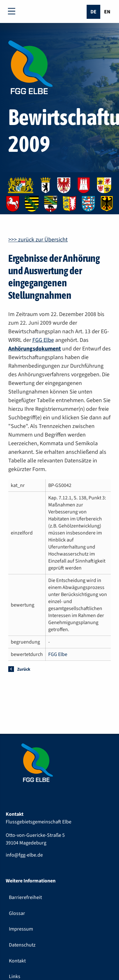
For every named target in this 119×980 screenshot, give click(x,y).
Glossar (17, 913)
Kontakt (17, 961)
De (93, 12)
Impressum (21, 929)
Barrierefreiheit (25, 897)
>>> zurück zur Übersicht (38, 240)
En (107, 12)
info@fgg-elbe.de (24, 855)
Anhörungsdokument (35, 349)
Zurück (24, 669)
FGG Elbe (43, 340)
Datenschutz (22, 945)
